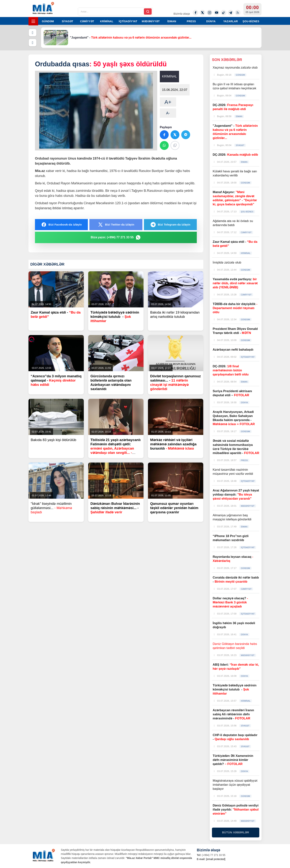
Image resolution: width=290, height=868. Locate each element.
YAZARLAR (231, 21)
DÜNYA (211, 21)
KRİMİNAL (107, 21)
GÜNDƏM (48, 21)
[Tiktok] (224, 13)
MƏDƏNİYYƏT (151, 21)
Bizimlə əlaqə (182, 14)
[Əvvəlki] (33, 33)
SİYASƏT (68, 21)
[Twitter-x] (203, 13)
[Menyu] (33, 21)
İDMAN (172, 21)
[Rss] (238, 13)
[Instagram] (210, 13)
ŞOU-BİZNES (251, 21)
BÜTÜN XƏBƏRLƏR (236, 832)
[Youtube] (217, 13)
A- (168, 113)
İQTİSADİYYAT (128, 21)
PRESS (191, 21)
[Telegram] (231, 13)
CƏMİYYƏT (87, 21)
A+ (168, 102)
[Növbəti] (33, 43)
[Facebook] (195, 13)
